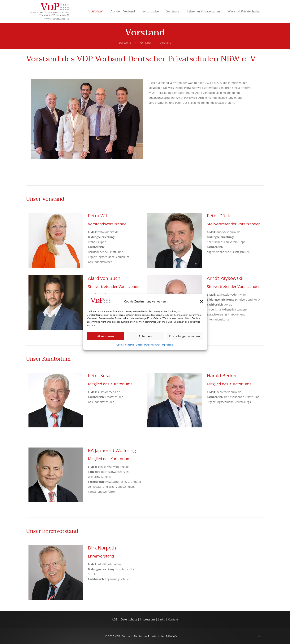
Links (161, 619)
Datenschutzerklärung (148, 345)
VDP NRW (145, 43)
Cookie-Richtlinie (125, 345)
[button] (201, 301)
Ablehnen (145, 336)
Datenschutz (129, 619)
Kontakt (173, 619)
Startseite (125, 43)
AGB (115, 619)
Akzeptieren (106, 336)
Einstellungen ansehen (184, 336)
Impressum (168, 345)
